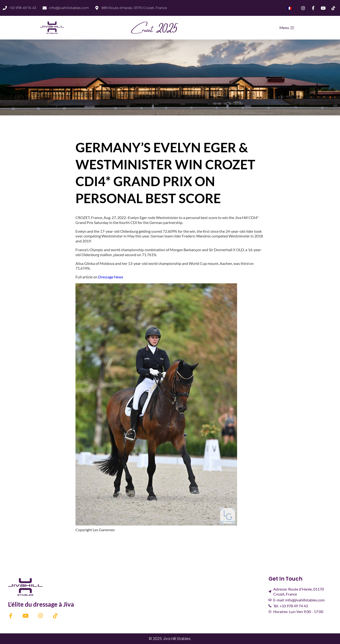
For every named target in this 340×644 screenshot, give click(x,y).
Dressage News (111, 277)
